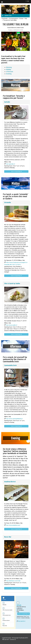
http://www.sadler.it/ (12, 325)
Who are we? (6, 639)
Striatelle (8, 202)
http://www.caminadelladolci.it (14, 419)
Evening (9, 74)
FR (26, 1)
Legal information (7, 638)
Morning (9, 67)
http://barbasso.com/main (13, 581)
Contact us (13, 639)
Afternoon (10, 72)
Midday (9, 69)
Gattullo (7, 102)
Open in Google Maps (16, 171)
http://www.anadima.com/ (13, 525)
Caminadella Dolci (10, 365)
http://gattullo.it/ (10, 164)
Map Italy (8, 16)
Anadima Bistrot (10, 482)
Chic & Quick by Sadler (12, 283)
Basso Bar (8, 537)
